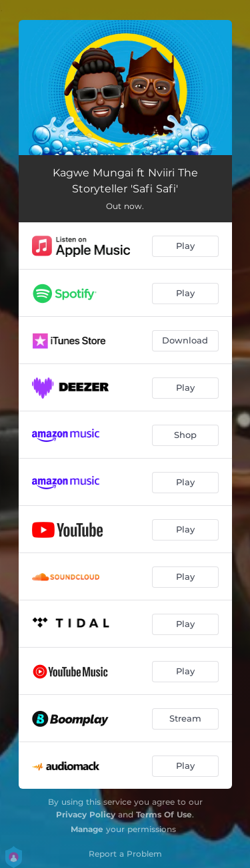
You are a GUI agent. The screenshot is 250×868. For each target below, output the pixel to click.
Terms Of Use (164, 814)
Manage (87, 829)
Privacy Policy (86, 814)
